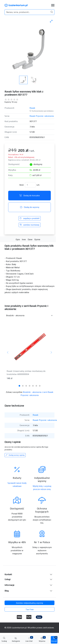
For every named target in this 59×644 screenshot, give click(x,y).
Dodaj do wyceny (30, 207)
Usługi (7, 579)
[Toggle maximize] (51, 21)
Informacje (9, 585)
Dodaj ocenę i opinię (15, 455)
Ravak (32, 108)
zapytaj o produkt (30, 218)
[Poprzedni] (8, 353)
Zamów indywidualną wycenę (29, 603)
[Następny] (51, 353)
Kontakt (8, 574)
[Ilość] (30, 185)
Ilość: (22, 185)
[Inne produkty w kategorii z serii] (29, 316)
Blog (7, 591)
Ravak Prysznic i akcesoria (42, 116)
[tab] (19, 386)
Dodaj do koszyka (29, 195)
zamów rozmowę (30, 225)
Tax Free (30, 609)
